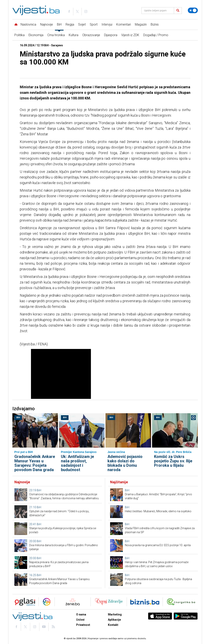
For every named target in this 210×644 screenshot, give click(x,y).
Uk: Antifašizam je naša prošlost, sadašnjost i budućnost (77, 463)
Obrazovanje (91, 35)
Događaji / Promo (156, 35)
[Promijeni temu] (193, 10)
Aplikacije (114, 620)
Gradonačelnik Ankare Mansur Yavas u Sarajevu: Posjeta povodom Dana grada (35, 463)
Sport (94, 24)
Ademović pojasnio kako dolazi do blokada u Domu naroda (125, 463)
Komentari (124, 24)
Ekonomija (36, 35)
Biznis (155, 24)
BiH (59, 24)
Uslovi (80, 620)
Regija (70, 24)
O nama (81, 614)
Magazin (141, 24)
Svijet (82, 24)
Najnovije (47, 24)
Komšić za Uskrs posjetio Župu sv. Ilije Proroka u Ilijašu (173, 461)
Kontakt (113, 625)
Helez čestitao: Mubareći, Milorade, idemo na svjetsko (158, 511)
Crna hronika (56, 35)
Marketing (115, 614)
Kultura (74, 35)
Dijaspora (111, 35)
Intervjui (107, 24)
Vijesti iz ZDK (130, 35)
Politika (19, 35)
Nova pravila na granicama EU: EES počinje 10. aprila (158, 545)
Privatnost (83, 625)
